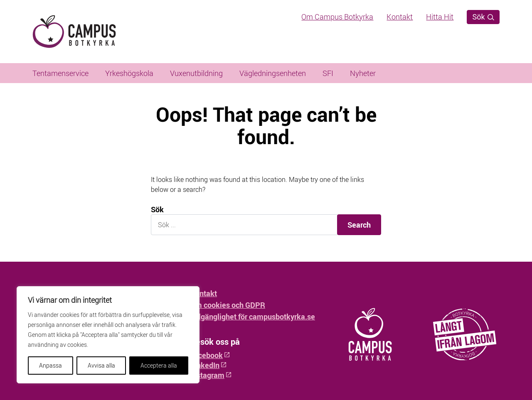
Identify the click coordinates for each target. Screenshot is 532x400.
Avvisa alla (101, 365)
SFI (328, 73)
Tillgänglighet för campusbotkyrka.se (253, 317)
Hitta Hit (440, 17)
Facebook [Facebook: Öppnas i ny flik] (210, 355)
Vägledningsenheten (273, 73)
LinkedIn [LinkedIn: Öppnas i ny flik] (209, 365)
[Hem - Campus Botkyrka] (88, 32)
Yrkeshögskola (129, 73)
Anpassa (50, 365)
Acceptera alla (159, 365)
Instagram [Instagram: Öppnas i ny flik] (211, 375)
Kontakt (400, 17)
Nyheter (363, 73)
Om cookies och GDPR (228, 305)
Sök (483, 17)
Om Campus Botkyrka (337, 17)
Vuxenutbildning (196, 73)
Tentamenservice (60, 73)
